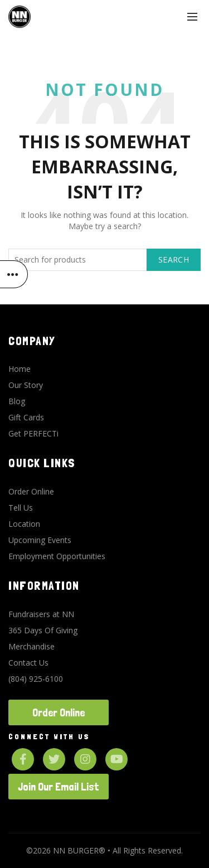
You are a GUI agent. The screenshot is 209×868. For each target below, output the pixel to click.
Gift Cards (26, 417)
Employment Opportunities (57, 556)
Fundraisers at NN (41, 614)
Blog (17, 401)
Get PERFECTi (33, 433)
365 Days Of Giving (43, 630)
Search (174, 260)
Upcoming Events (40, 540)
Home (20, 369)
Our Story (26, 385)
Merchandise (31, 646)
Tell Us (21, 508)
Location (24, 524)
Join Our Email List (59, 787)
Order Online (31, 491)
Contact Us (28, 663)
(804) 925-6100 (36, 679)
